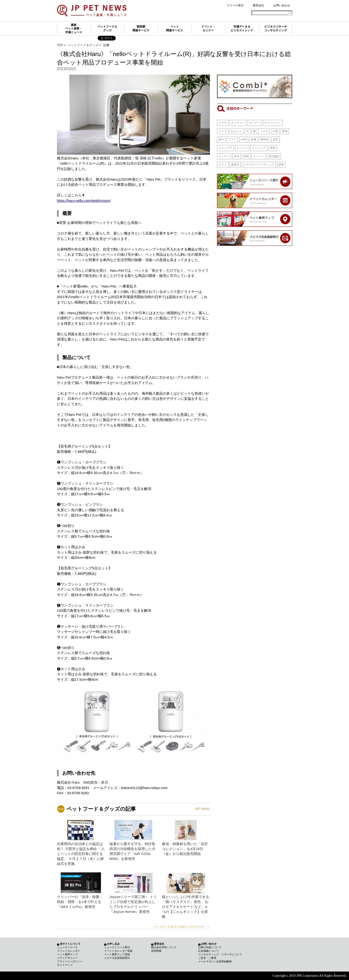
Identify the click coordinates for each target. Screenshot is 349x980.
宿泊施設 (274, 156)
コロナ (223, 123)
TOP (60, 45)
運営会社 (258, 5)
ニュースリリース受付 (117, 947)
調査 (281, 165)
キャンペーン (273, 123)
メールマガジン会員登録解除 (215, 961)
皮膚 (253, 139)
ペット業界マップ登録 (117, 954)
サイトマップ (65, 965)
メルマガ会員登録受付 (117, 958)
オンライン (238, 123)
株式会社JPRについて (164, 947)
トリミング (259, 148)
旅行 (221, 139)
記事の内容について (210, 947)
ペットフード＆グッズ (107, 28)
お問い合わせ (282, 5)
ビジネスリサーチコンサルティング (276, 28)
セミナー (255, 123)
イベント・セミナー (208, 28)
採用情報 (156, 951)
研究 (246, 156)
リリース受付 (235, 5)
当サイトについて (70, 944)
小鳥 (275, 131)
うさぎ (264, 131)
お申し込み (113, 944)
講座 (273, 148)
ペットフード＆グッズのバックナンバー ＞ (182, 927)
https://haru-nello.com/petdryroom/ (84, 200)
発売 (276, 139)
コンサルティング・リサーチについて (220, 954)
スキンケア (225, 148)
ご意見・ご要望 (207, 958)
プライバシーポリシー (70, 961)
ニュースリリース (67, 947)
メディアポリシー (67, 958)
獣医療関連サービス (141, 28)
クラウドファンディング (259, 165)
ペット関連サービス (175, 28)
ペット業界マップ (67, 954)
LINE (244, 139)
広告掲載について (209, 951)
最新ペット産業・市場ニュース (74, 29)
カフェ (223, 165)
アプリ (232, 139)
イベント (242, 148)
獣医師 (265, 139)
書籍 (285, 131)
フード (223, 131)
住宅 (237, 156)
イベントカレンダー (69, 951)
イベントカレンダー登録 (118, 951)
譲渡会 (235, 165)
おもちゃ (237, 131)
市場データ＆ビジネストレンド (242, 28)
